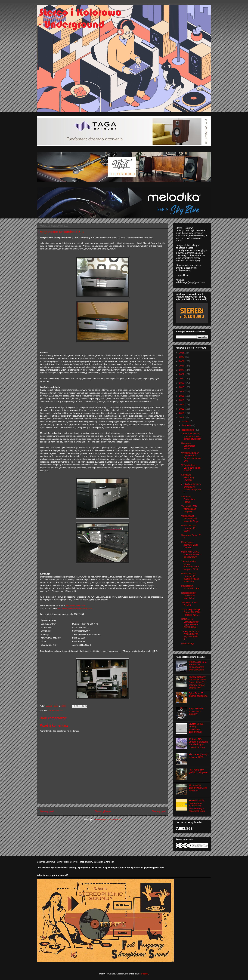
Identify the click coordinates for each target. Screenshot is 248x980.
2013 (182, 409)
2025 (182, 357)
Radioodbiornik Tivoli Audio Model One (189, 596)
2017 (182, 391)
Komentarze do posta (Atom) (108, 819)
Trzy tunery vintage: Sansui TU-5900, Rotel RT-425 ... (191, 612)
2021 (182, 374)
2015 (182, 400)
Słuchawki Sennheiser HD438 (188, 499)
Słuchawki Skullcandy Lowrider (188, 477)
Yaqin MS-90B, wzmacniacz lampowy (196, 711)
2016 (182, 396)
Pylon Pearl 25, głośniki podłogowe (198, 695)
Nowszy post (47, 811)
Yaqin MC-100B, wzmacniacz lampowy (189, 509)
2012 (182, 413)
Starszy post (159, 811)
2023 (182, 366)
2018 (182, 387)
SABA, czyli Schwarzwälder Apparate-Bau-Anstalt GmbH (190, 623)
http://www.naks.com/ (75, 605)
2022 (182, 370)
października (188, 430)
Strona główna (103, 811)
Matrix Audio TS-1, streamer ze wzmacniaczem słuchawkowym (198, 666)
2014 (182, 404)
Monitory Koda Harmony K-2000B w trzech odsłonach (190, 578)
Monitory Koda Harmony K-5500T (188, 528)
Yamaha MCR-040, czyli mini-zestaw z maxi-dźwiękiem (191, 436)
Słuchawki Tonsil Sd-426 (189, 604)
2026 (182, 353)
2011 (182, 417)
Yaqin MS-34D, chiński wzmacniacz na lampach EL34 (190, 565)
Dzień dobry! (188, 644)
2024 (182, 361)
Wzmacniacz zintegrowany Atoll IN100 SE (198, 788)
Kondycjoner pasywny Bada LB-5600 (190, 545)
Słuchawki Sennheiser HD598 (188, 446)
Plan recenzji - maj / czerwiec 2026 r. (199, 756)
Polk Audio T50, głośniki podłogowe (198, 771)
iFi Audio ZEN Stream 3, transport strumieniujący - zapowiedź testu (198, 743)
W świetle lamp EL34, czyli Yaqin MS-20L (191, 468)
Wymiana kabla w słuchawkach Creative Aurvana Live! (191, 457)
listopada (186, 425)
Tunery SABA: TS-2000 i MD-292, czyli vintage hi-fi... (190, 635)
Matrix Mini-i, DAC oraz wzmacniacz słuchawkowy (191, 554)
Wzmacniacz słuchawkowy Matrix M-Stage (190, 519)
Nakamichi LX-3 (55, 710)
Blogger (145, 974)
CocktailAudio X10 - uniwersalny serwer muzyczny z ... (191, 488)
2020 (182, 379)
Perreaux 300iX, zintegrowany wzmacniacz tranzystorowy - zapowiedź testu (197, 806)
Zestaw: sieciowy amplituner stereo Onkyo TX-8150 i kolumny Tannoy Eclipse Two (197, 682)
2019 (182, 383)
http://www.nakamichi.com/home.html (75, 608)
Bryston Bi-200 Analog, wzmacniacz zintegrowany (196, 728)
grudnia (186, 421)
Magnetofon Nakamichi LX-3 (190, 587)
